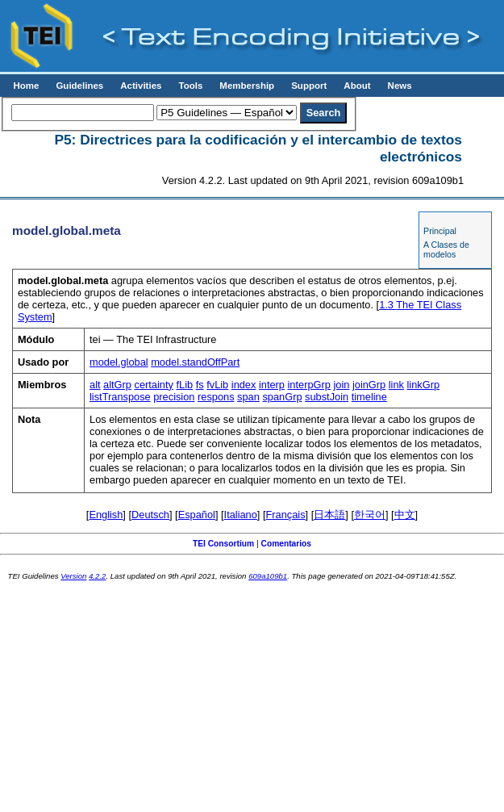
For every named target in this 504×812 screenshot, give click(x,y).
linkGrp (424, 385)
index (244, 385)
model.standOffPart (195, 362)
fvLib (217, 385)
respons (216, 397)
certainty (154, 385)
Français (286, 515)
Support (309, 86)
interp (272, 385)
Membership (247, 86)
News (400, 86)
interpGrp (309, 385)
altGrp (117, 385)
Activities (141, 86)
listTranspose (120, 397)
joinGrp (369, 385)
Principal (440, 231)
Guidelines (79, 86)
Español (197, 515)
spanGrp (282, 397)
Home (26, 86)
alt (95, 385)
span (248, 397)
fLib (184, 385)
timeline (369, 397)
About (357, 86)
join (341, 385)
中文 (405, 515)
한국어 (370, 515)
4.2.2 (97, 576)
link (396, 385)
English (106, 515)
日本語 (329, 515)
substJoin (327, 397)
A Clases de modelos (446, 249)
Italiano (241, 515)
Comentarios (287, 544)
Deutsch (150, 515)
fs (200, 385)
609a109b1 (268, 576)
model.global (119, 362)
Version (73, 576)
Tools (190, 86)
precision (174, 397)
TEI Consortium (223, 544)
